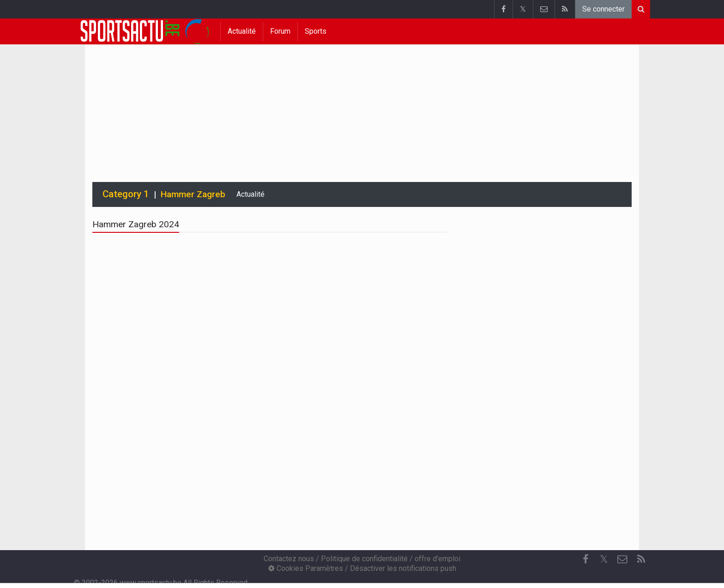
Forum (280, 31)
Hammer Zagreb (193, 194)
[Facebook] (585, 559)
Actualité (242, 31)
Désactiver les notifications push (403, 568)
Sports (316, 31)
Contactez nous (289, 559)
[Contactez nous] (622, 559)
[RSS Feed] (641, 559)
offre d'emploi (437, 559)
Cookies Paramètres (306, 568)
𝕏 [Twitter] (604, 559)
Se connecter (603, 9)
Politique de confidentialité (364, 559)
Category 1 (126, 194)
